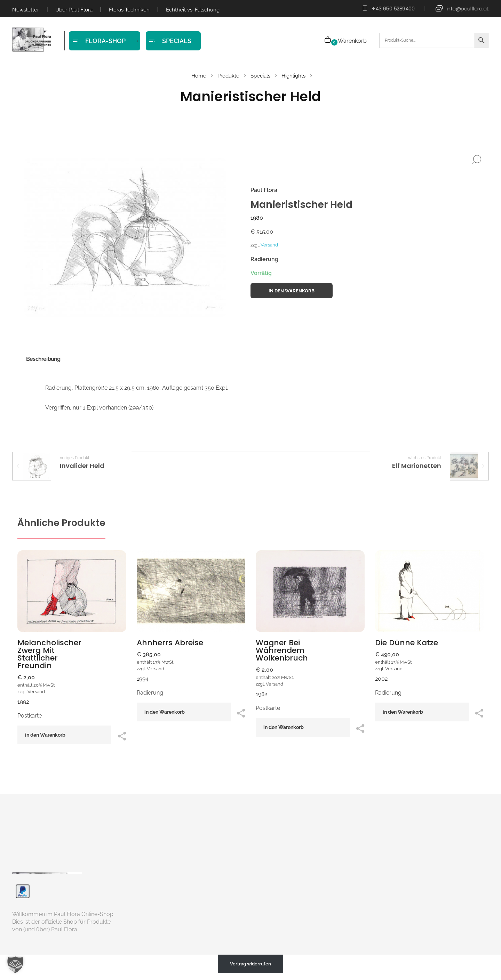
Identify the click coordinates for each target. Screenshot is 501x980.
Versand (269, 245)
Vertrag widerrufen (250, 964)
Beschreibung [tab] (43, 359)
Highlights (293, 76)
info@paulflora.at (468, 9)
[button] (15, 965)
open (477, 160)
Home (199, 76)
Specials (260, 76)
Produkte (228, 76)
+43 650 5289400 (393, 9)
